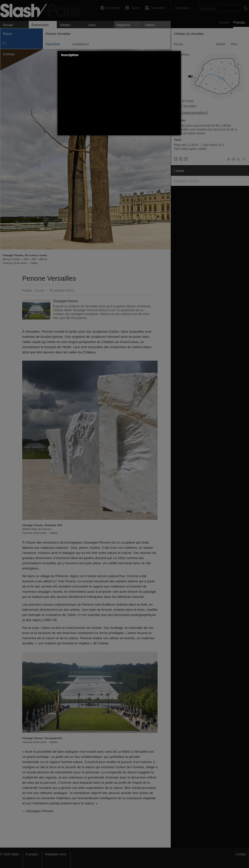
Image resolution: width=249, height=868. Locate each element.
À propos (32, 854)
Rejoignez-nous (55, 854)
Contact (241, 854)
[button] (177, 55)
